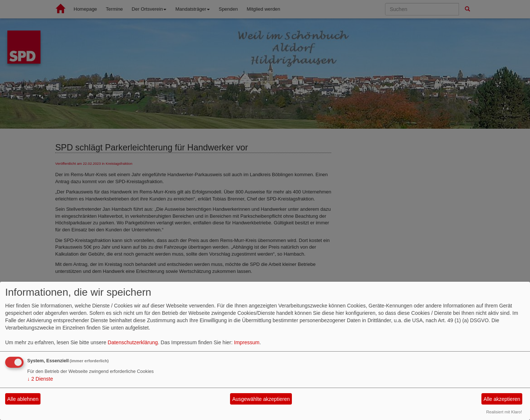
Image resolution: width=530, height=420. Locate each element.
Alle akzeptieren (502, 399)
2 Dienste (40, 379)
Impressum (247, 342)
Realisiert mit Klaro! (504, 412)
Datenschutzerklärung (133, 342)
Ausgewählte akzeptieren (261, 399)
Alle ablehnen (23, 399)
